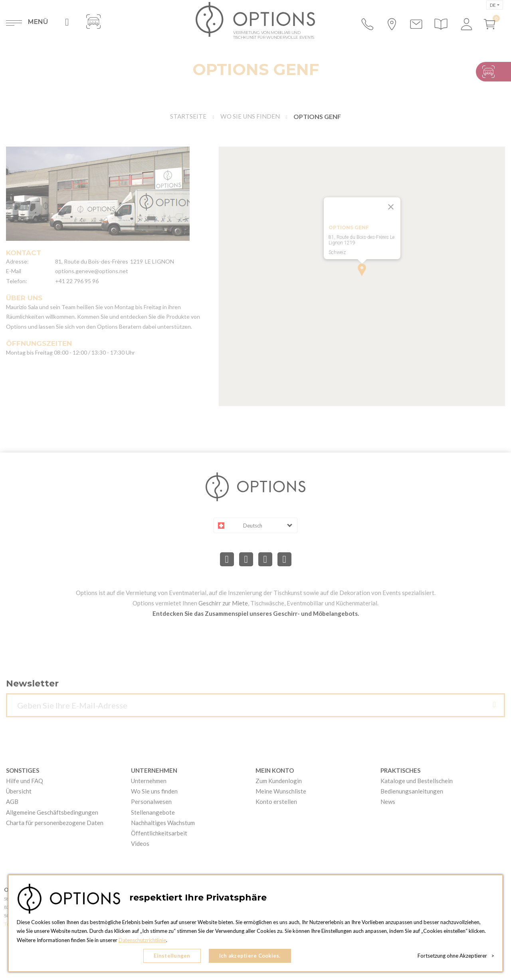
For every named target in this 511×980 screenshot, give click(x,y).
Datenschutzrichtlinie (143, 940)
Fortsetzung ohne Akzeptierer (456, 956)
